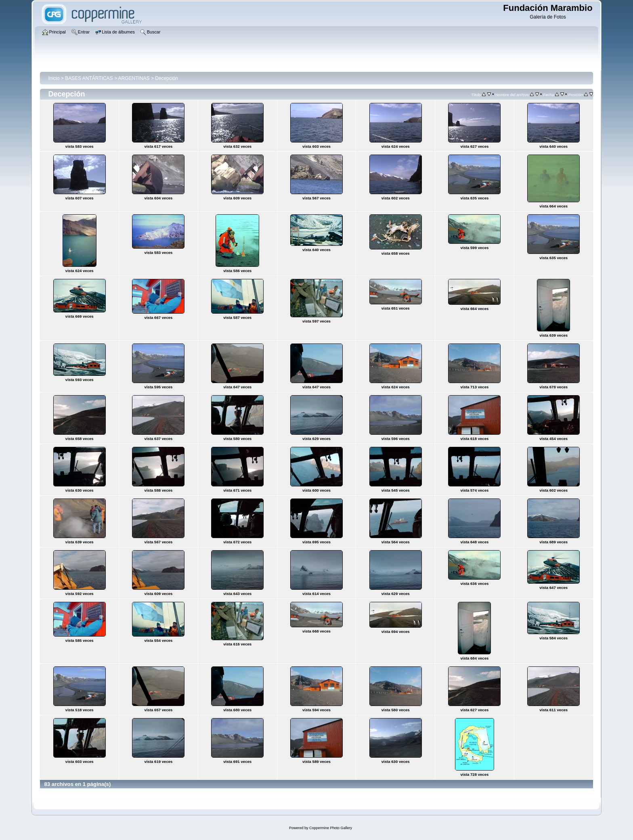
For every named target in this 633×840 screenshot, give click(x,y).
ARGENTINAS (134, 78)
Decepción (167, 78)
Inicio (54, 78)
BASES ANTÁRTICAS (89, 78)
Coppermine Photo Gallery (331, 828)
